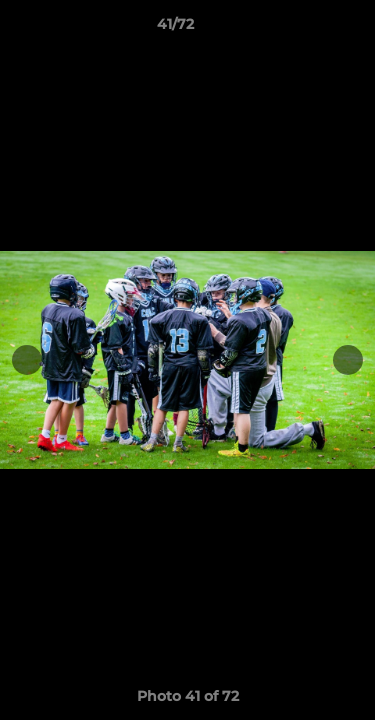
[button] (303, 29)
